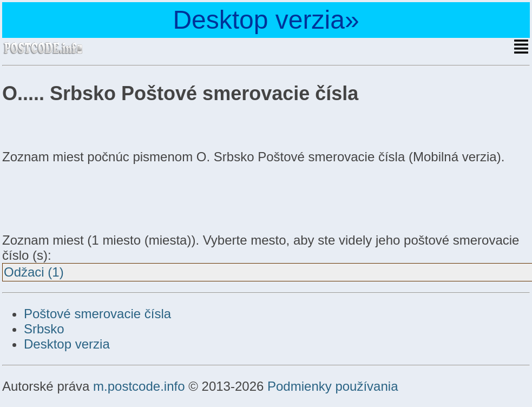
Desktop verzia (67, 344)
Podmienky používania (333, 386)
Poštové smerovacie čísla (97, 314)
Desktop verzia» (266, 20)
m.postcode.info (139, 386)
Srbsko (44, 329)
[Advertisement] (89, 197)
